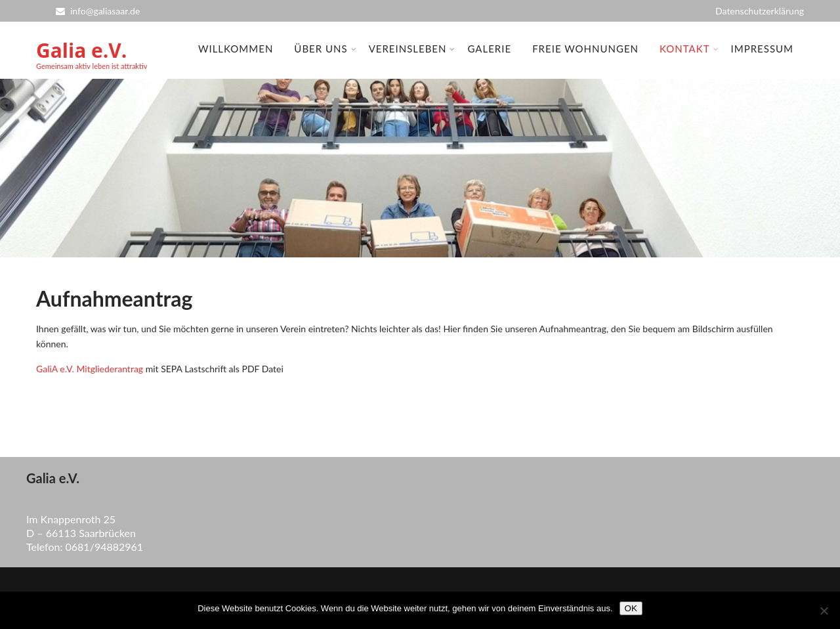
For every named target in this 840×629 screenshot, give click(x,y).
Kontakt (689, 49)
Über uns (325, 49)
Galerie (489, 49)
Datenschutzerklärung (760, 11)
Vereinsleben (412, 49)
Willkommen (236, 49)
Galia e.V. (81, 50)
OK (631, 608)
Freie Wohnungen (585, 49)
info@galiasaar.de (98, 11)
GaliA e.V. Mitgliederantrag (90, 369)
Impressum (762, 49)
